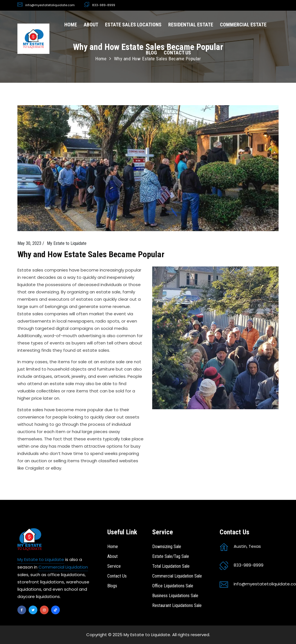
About (112, 556)
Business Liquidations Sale (175, 596)
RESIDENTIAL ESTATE (191, 25)
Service (114, 566)
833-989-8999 (104, 5)
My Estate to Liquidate (41, 559)
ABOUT (91, 25)
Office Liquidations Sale (173, 586)
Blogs (112, 586)
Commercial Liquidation (63, 567)
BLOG (151, 53)
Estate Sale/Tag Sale (171, 556)
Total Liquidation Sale (171, 566)
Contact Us (117, 576)
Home (113, 547)
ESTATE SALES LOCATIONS (133, 25)
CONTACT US (177, 53)
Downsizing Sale (167, 547)
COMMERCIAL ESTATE (243, 25)
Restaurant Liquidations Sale (177, 605)
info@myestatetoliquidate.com (50, 5)
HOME (71, 25)
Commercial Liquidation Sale (177, 576)
